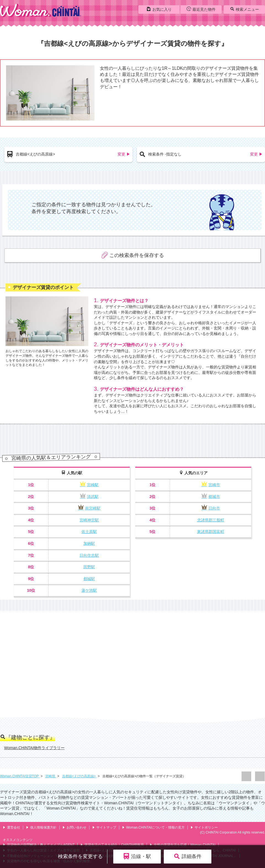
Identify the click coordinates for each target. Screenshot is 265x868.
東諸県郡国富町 (211, 532)
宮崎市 (211, 485)
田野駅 (89, 567)
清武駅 (89, 497)
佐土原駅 (89, 532)
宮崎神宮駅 (89, 520)
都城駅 (89, 579)
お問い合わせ (74, 827)
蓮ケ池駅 (89, 590)
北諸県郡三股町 (211, 520)
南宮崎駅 (89, 508)
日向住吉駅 (89, 555)
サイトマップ (104, 827)
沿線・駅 (137, 856)
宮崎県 (51, 776)
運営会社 (11, 827)
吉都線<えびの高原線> (79, 776)
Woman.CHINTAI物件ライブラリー (34, 748)
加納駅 (89, 543)
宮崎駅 (89, 485)
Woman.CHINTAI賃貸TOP (20, 776)
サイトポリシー (204, 827)
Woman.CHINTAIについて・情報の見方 (153, 827)
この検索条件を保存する (133, 255)
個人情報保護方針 (41, 827)
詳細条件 (188, 856)
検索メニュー (244, 9)
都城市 (211, 497)
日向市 (211, 508)
